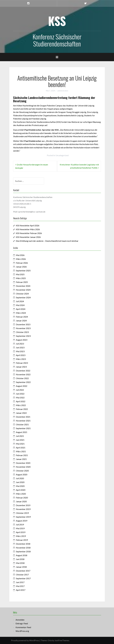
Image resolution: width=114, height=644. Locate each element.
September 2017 (23, 578)
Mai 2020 (20, 486)
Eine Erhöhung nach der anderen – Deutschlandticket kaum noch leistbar (47, 241)
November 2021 (23, 421)
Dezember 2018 (23, 544)
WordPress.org (22, 631)
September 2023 (23, 336)
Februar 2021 (22, 455)
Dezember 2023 (23, 324)
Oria (50, 640)
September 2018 (23, 551)
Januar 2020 (21, 501)
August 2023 (22, 340)
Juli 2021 (20, 436)
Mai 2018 (20, 563)
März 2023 (21, 359)
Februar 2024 (22, 317)
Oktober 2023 (22, 332)
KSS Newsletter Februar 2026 (29, 233)
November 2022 (23, 374)
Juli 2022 (20, 390)
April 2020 (21, 490)
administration (63, 91)
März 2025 (21, 278)
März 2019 (21, 536)
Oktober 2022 (22, 378)
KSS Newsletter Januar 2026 (28, 237)
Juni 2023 (20, 347)
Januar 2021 (21, 459)
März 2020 (21, 494)
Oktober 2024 (22, 294)
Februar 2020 (22, 498)
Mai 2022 (20, 397)
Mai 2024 (20, 305)
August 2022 (22, 386)
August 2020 (22, 474)
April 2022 (21, 401)
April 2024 (21, 309)
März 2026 (21, 259)
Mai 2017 (20, 586)
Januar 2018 (21, 567)
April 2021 (21, 448)
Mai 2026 (20, 255)
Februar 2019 (22, 540)
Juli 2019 (20, 525)
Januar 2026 (21, 267)
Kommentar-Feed (23, 627)
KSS (57, 21)
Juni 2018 (20, 559)
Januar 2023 (21, 367)
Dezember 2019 (23, 505)
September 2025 (23, 270)
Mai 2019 (20, 528)
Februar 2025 (22, 282)
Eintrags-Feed (22, 623)
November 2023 (23, 328)
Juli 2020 (20, 478)
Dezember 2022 (23, 371)
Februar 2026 (22, 263)
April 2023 (21, 355)
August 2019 (22, 521)
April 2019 (21, 532)
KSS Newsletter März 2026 (28, 229)
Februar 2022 (22, 409)
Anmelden (20, 620)
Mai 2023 (20, 351)
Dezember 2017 (23, 571)
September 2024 (23, 297)
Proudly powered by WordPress (25, 640)
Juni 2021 (20, 440)
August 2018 (22, 555)
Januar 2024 (21, 321)
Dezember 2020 (23, 463)
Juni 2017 (20, 582)
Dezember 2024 (23, 286)
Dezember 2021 (23, 417)
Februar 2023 (22, 363)
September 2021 (23, 428)
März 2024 (21, 313)
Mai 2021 (20, 444)
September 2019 (23, 517)
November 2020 (23, 467)
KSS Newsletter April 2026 (28, 225)
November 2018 (23, 548)
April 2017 (21, 590)
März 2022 (21, 405)
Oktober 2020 (22, 471)
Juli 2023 (20, 344)
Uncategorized (62, 155)
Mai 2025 (20, 274)
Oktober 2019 (22, 513)
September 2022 (23, 382)
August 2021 (22, 432)
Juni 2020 (20, 482)
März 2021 (21, 451)
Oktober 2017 (22, 575)
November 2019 (23, 509)
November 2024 (23, 290)
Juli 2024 (20, 301)
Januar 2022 (21, 413)
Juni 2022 (20, 394)
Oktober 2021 (22, 424)
